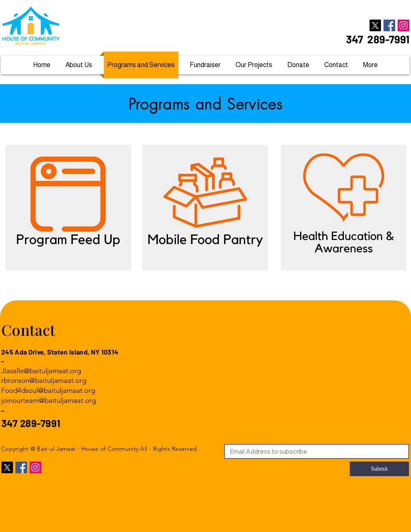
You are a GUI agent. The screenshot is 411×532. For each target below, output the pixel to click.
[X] (375, 25)
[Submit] (379, 469)
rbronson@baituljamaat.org (44, 380)
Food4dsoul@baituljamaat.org (48, 390)
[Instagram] (403, 25)
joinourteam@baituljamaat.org (49, 400)
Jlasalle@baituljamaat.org (41, 371)
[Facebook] (389, 25)
